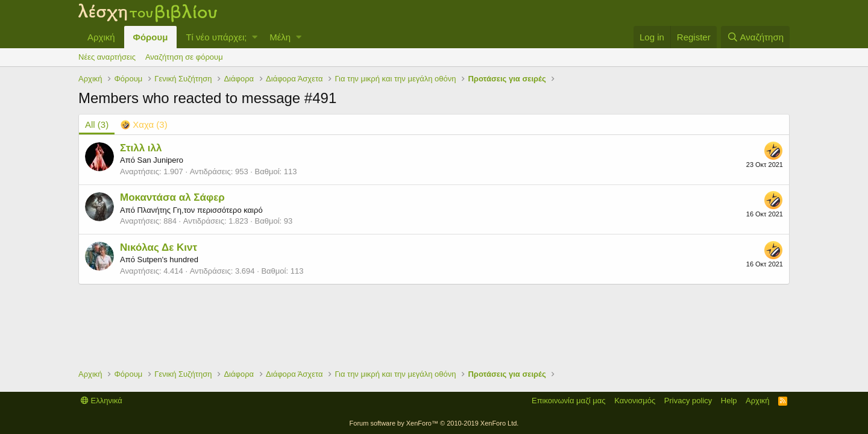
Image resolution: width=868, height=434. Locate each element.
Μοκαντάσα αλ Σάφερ (172, 197)
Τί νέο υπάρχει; (216, 37)
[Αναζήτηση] (755, 37)
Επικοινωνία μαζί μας (569, 401)
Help (729, 401)
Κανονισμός (635, 401)
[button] (255, 37)
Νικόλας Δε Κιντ (159, 247)
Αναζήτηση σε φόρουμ (184, 57)
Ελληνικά (102, 401)
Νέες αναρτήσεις (107, 57)
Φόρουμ (151, 37)
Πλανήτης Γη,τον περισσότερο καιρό (200, 210)
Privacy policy (688, 401)
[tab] (144, 124)
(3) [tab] (97, 124)
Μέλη (280, 37)
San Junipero (160, 160)
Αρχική (101, 37)
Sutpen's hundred (168, 259)
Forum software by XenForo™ (434, 423)
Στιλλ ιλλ (141, 148)
